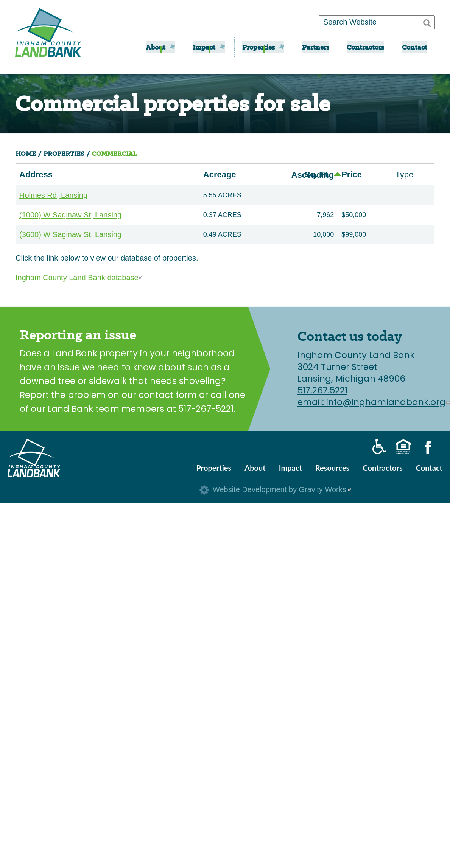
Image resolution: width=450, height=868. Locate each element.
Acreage (220, 175)
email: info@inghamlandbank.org (374, 402)
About (156, 47)
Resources (332, 468)
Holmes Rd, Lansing (53, 195)
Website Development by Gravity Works (282, 489)
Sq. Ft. (319, 175)
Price (352, 175)
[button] (427, 22)
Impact (204, 47)
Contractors (365, 47)
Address (36, 175)
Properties (258, 47)
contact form (168, 395)
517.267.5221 (322, 391)
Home (26, 154)
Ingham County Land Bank (48, 35)
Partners (316, 47)
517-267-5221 (206, 409)
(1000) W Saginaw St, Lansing (70, 215)
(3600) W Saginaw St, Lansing (70, 234)
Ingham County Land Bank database (79, 278)
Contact (415, 47)
